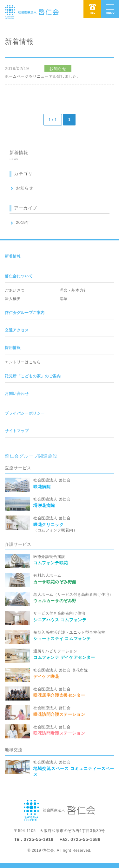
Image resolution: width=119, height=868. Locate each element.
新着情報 (13, 256)
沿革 (64, 299)
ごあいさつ (15, 290)
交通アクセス (17, 330)
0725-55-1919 (38, 839)
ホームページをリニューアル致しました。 (43, 76)
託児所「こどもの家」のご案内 (33, 376)
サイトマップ (17, 431)
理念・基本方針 (74, 290)
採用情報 (13, 348)
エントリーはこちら (23, 362)
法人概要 (13, 299)
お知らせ (24, 188)
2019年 (23, 222)
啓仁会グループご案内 (25, 313)
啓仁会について (19, 276)
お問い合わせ (17, 394)
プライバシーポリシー (25, 413)
